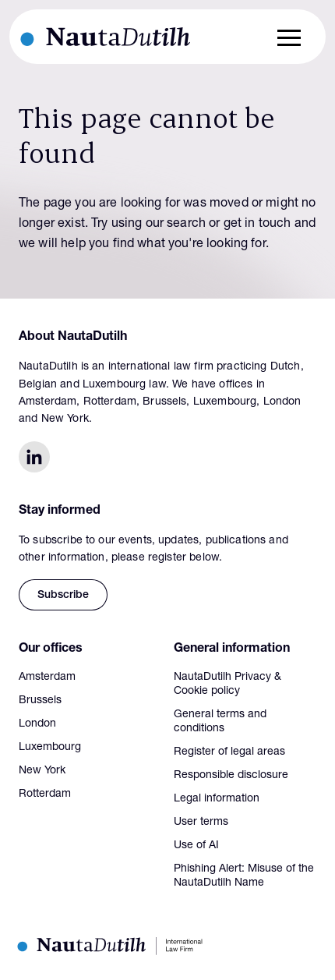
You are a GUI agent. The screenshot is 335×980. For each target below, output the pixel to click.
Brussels (40, 701)
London (37, 724)
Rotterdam (45, 794)
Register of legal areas (229, 752)
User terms (201, 823)
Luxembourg (50, 748)
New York (42, 771)
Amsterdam (47, 678)
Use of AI (196, 846)
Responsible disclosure (231, 776)
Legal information (217, 799)
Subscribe (63, 596)
